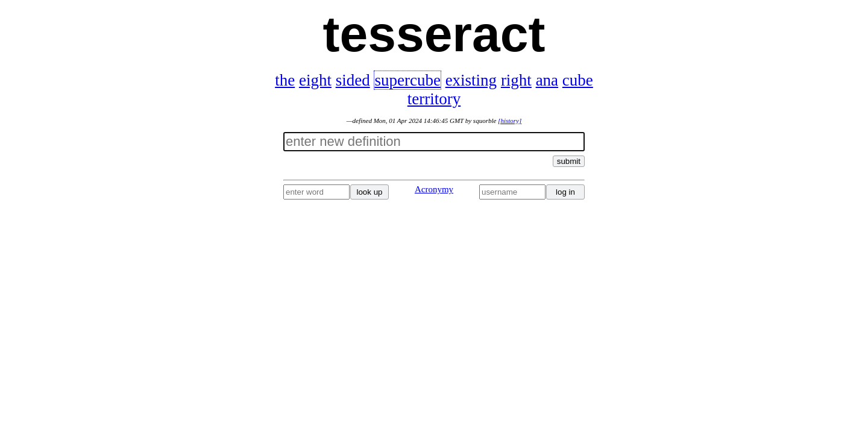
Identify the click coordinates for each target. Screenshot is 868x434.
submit (569, 161)
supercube (407, 80)
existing (471, 80)
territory (434, 99)
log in (565, 192)
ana (547, 80)
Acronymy (434, 189)
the (285, 80)
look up (370, 192)
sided (353, 80)
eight (315, 80)
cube (578, 80)
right (516, 80)
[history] (510, 121)
